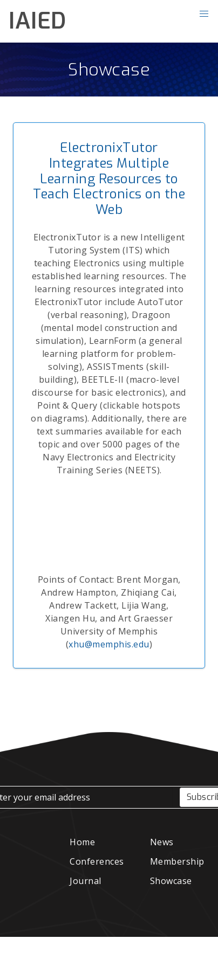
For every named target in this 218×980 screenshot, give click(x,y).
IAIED (38, 21)
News (162, 842)
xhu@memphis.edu (109, 644)
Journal (86, 881)
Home (82, 842)
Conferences (97, 861)
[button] (204, 14)
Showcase (109, 70)
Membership (177, 861)
